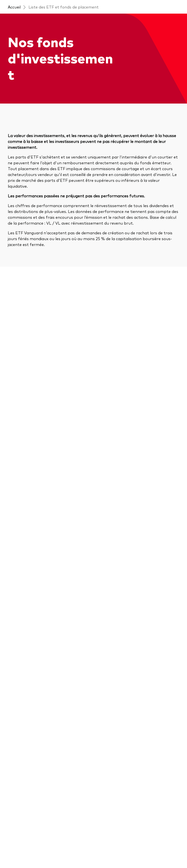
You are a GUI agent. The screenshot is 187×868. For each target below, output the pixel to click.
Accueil (14, 7)
